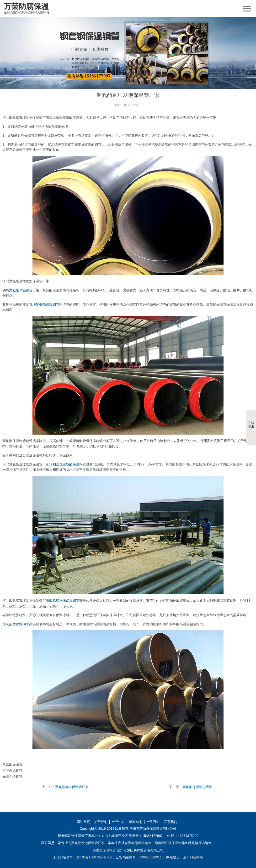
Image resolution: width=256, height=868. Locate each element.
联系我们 (171, 822)
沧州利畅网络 (193, 857)
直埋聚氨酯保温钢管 (44, 304)
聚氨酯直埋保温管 (168, 843)
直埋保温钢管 (12, 770)
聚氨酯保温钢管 (21, 290)
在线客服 (251, 421)
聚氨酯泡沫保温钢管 (64, 601)
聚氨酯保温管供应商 (197, 787)
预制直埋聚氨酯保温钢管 (68, 464)
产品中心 (118, 822)
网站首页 (83, 822)
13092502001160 (152, 857)
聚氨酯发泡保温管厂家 (88, 843)
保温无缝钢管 (12, 776)
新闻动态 (136, 822)
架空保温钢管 (19, 624)
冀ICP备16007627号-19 (94, 857)
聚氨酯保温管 (12, 764)
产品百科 (153, 822)
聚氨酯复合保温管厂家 (72, 787)
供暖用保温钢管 (104, 850)
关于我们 (101, 822)
